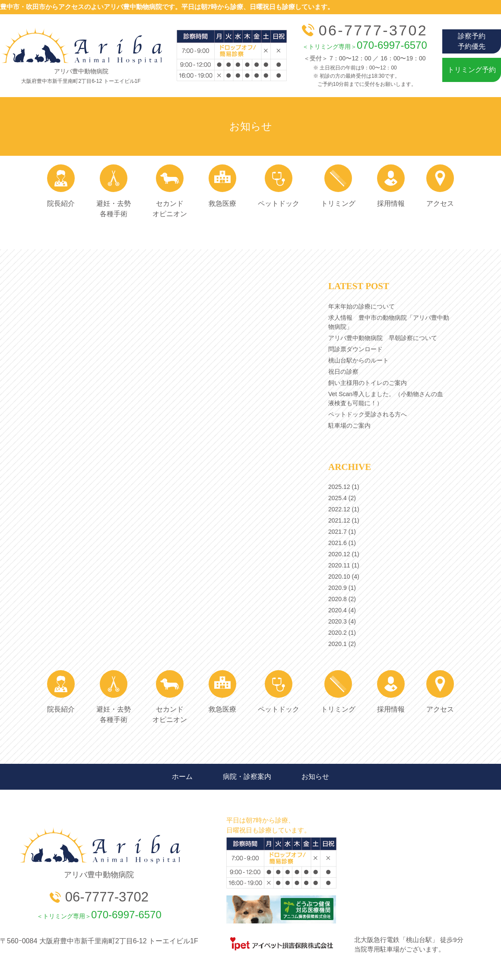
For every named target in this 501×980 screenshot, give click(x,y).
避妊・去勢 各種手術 (114, 191)
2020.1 (338, 644)
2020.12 (339, 554)
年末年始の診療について (361, 306)
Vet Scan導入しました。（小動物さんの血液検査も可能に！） (386, 399)
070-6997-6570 (365, 45)
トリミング (338, 186)
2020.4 (338, 610)
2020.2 (338, 633)
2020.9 (338, 588)
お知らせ (315, 777)
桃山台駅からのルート (358, 360)
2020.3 (338, 621)
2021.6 (338, 543)
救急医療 (222, 186)
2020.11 (339, 565)
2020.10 (339, 577)
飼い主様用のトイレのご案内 (368, 383)
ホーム (182, 777)
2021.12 (339, 520)
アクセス (440, 186)
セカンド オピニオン (170, 191)
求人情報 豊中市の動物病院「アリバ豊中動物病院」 (389, 322)
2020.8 (338, 599)
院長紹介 (61, 186)
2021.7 (338, 532)
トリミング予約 (472, 70)
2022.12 (339, 509)
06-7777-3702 (365, 30)
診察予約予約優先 (472, 41)
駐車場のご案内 (349, 425)
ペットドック (279, 186)
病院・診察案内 (247, 777)
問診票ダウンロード (355, 349)
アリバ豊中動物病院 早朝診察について (383, 338)
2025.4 (338, 498)
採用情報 (391, 186)
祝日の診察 (343, 372)
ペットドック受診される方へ (368, 414)
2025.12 (339, 487)
